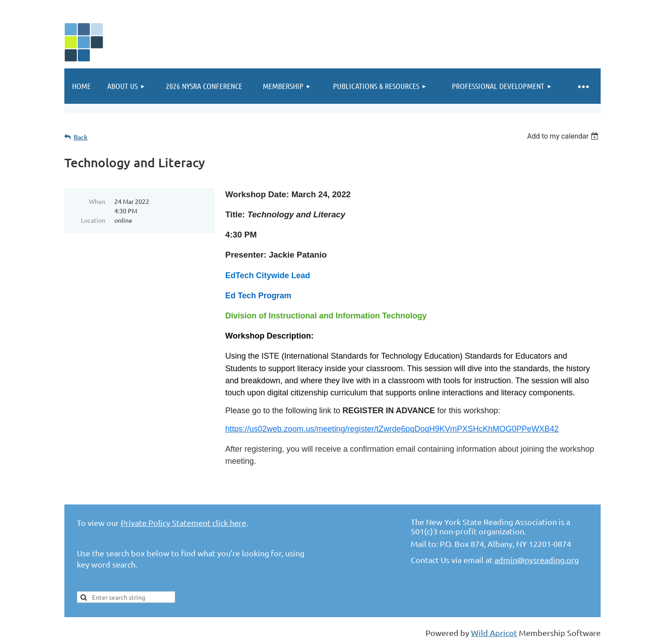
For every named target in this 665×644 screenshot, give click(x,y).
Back (81, 137)
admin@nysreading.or (534, 560)
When (97, 201)
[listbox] (564, 136)
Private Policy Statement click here (183, 523)
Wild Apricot (494, 633)
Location (93, 220)
